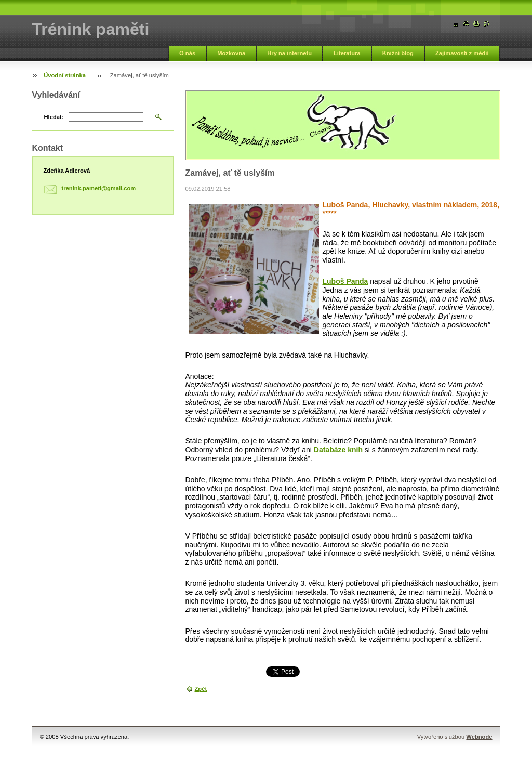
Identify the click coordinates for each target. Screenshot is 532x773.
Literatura (347, 53)
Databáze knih (338, 450)
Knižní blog (398, 53)
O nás (187, 53)
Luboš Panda (345, 281)
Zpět (201, 689)
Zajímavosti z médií (462, 53)
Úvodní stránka (65, 75)
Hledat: (54, 117)
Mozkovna (231, 53)
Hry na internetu (289, 53)
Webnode (479, 737)
